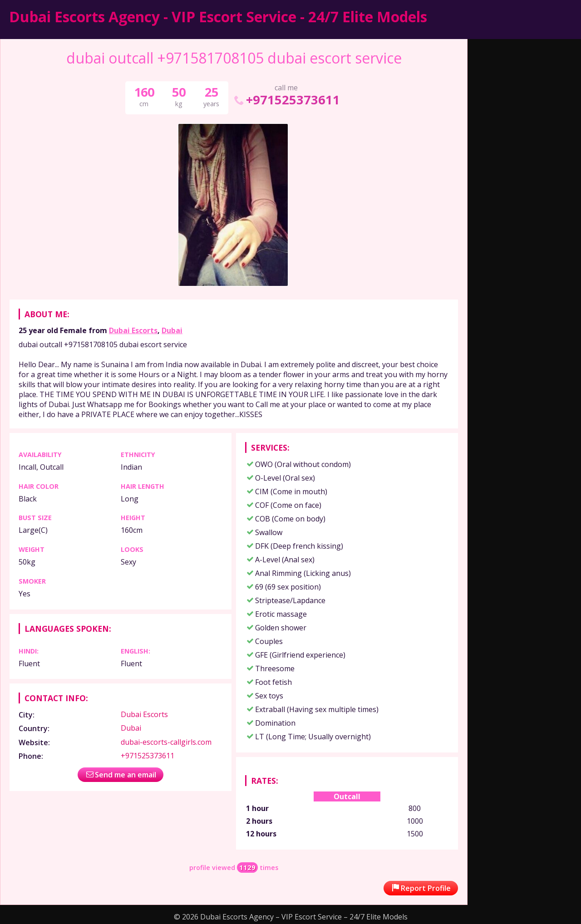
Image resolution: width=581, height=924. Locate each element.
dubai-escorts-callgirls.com (166, 742)
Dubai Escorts (133, 330)
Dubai (172, 330)
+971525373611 (286, 100)
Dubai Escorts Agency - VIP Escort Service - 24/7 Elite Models (218, 17)
